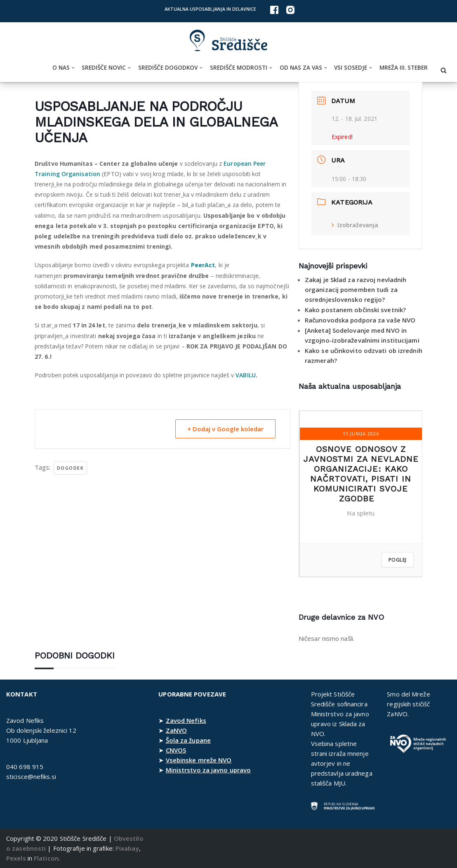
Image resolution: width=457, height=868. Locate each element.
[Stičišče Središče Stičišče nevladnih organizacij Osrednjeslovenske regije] (228, 41)
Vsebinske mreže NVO (199, 760)
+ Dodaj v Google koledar (225, 429)
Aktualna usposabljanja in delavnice (210, 9)
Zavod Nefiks (186, 720)
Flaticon (46, 858)
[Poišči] (444, 70)
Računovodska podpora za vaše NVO (360, 320)
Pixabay (127, 848)
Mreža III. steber (404, 68)
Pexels (16, 858)
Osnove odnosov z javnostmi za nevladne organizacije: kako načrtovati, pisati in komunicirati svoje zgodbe (361, 474)
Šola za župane (188, 740)
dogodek (71, 468)
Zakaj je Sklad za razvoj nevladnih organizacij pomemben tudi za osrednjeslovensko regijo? (356, 289)
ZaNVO (177, 730)
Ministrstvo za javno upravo (208, 770)
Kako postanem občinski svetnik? (355, 310)
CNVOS (176, 750)
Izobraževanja (355, 225)
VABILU (246, 375)
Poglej (398, 560)
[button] (73, 68)
